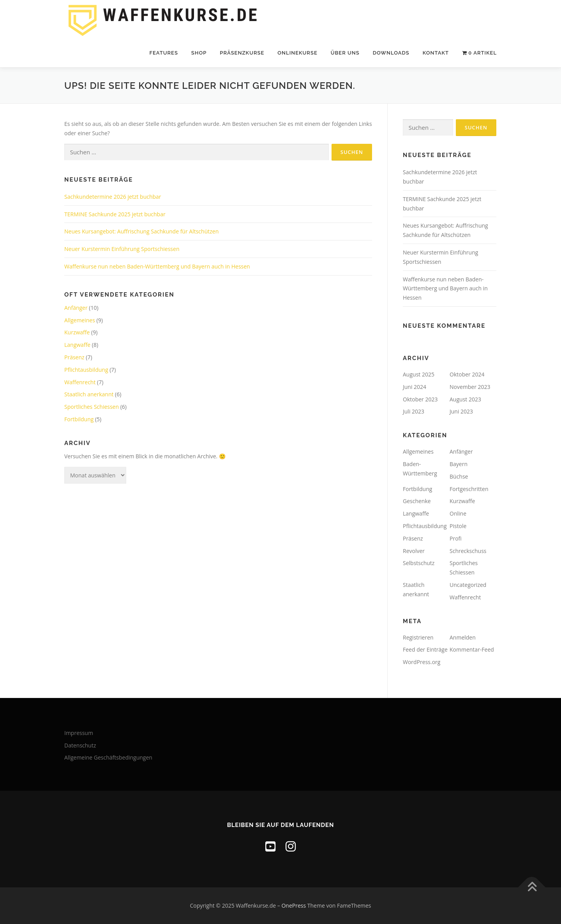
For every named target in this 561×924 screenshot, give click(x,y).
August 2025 (419, 374)
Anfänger (76, 308)
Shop (199, 53)
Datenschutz (80, 745)
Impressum (79, 733)
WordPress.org (422, 662)
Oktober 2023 (420, 399)
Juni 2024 (415, 387)
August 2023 (465, 399)
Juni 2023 (461, 411)
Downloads (391, 53)
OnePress (294, 905)
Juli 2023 (414, 411)
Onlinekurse (297, 53)
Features (163, 53)
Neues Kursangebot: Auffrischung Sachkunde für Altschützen (141, 231)
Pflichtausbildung (86, 370)
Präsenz (74, 357)
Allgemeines (80, 320)
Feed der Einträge (425, 649)
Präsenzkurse (242, 53)
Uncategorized (468, 585)
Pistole (458, 526)
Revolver (414, 551)
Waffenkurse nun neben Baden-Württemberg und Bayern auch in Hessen (157, 266)
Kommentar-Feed (472, 649)
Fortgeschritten (469, 489)
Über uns (345, 53)
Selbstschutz (419, 563)
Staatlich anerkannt (89, 394)
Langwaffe (77, 345)
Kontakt (436, 53)
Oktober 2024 (467, 374)
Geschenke (417, 501)
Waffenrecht (80, 382)
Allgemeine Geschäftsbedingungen (108, 757)
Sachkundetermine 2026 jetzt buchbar (113, 197)
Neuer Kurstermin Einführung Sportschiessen (122, 249)
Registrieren (418, 637)
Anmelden (463, 637)
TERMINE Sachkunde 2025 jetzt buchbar (115, 214)
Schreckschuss (468, 551)
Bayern (459, 464)
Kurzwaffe (77, 332)
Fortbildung (79, 419)
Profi (456, 538)
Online (458, 513)
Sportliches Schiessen (92, 407)
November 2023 (470, 387)
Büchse (459, 476)
